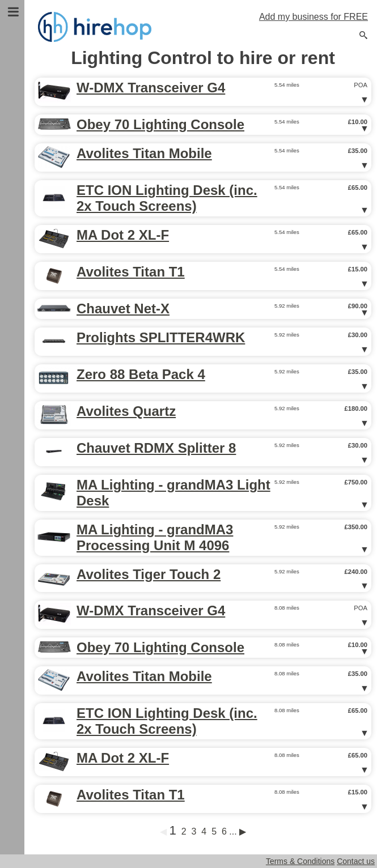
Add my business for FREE (314, 17)
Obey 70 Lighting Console (160, 124)
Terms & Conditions (300, 861)
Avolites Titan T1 (131, 272)
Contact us (356, 861)
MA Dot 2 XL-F (123, 235)
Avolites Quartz (126, 411)
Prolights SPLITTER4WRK (161, 337)
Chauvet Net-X (123, 309)
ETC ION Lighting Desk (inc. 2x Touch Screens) (167, 198)
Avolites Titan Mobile (144, 153)
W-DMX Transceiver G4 (151, 88)
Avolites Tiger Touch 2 (149, 574)
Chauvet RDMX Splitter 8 (156, 448)
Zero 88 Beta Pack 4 (141, 374)
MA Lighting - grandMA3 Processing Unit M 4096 (155, 537)
